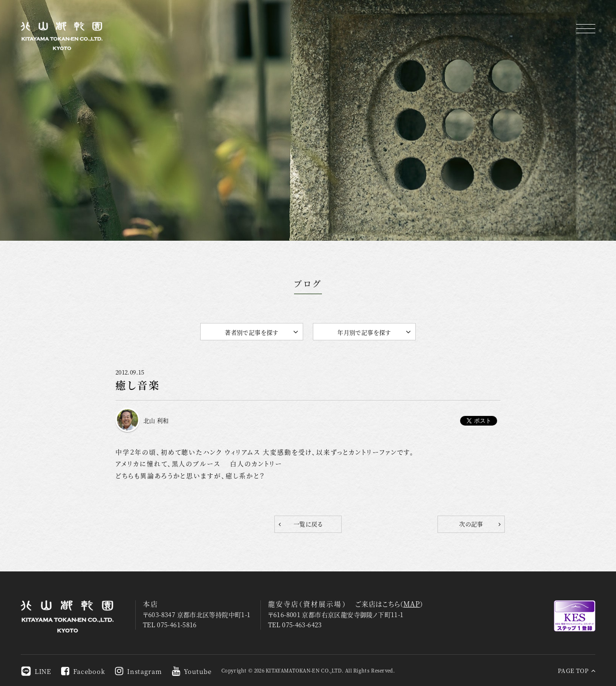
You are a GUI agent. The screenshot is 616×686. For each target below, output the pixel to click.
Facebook (83, 671)
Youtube (192, 671)
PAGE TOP (577, 670)
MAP (411, 604)
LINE (36, 671)
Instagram (139, 671)
